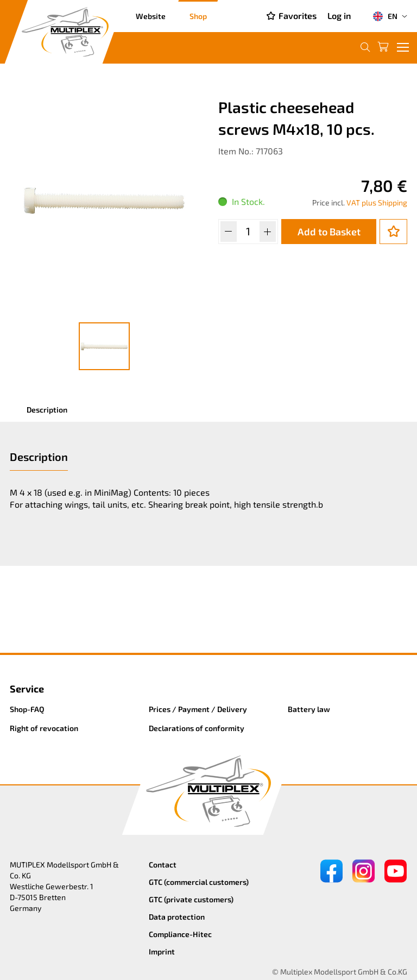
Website (151, 16)
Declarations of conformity (197, 728)
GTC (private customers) (191, 899)
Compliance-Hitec (180, 934)
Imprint (162, 951)
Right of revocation (44, 728)
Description (47, 410)
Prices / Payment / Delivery (198, 709)
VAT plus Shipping (377, 202)
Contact (163, 864)
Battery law (309, 709)
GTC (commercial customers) (199, 882)
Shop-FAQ (27, 709)
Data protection (177, 917)
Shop (198, 16)
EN (385, 16)
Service (27, 689)
